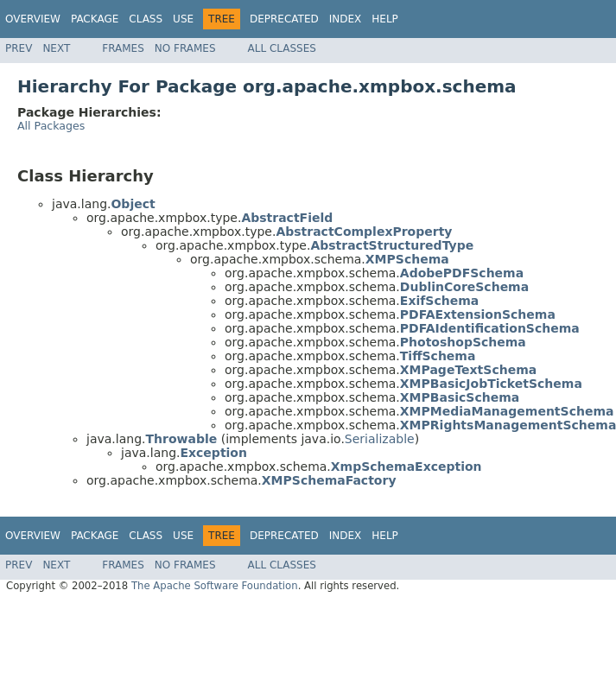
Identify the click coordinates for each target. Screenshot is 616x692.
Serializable (380, 439)
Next (56, 48)
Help (385, 19)
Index (346, 19)
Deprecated (284, 19)
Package (95, 19)
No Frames (185, 48)
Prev (19, 48)
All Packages (51, 126)
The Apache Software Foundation (215, 586)
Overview (33, 19)
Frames (123, 48)
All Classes (282, 48)
